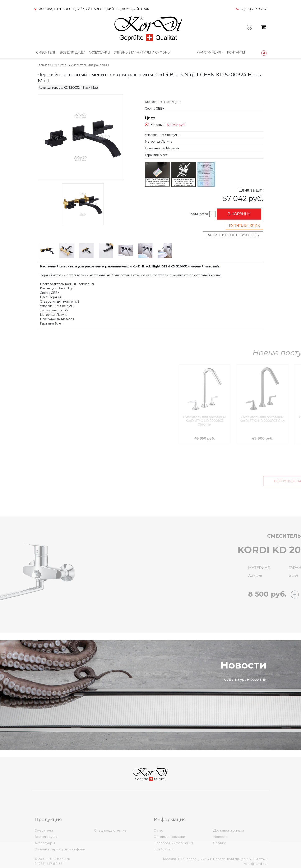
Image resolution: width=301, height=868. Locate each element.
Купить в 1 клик (244, 226)
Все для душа (73, 52)
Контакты (236, 52)
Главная (43, 65)
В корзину (239, 214)
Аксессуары (99, 52)
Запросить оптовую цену (233, 235)
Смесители (46, 52)
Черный (158, 125)
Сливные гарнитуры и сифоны (142, 52)
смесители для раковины (90, 65)
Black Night (171, 102)
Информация (209, 52)
